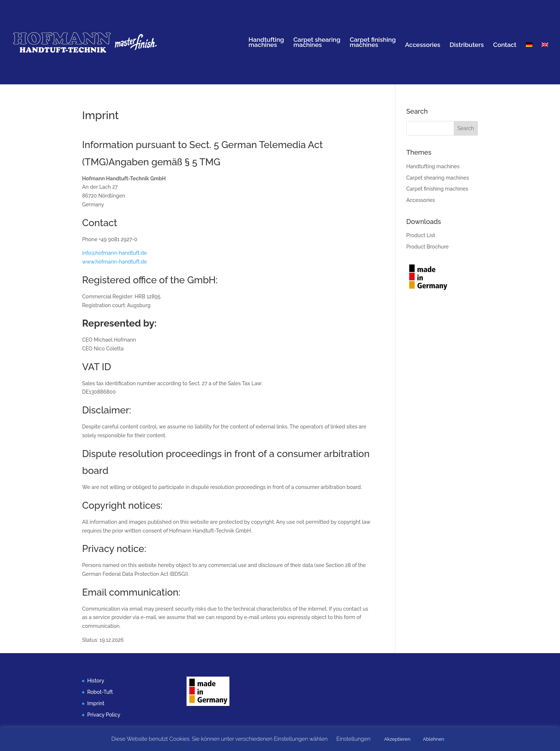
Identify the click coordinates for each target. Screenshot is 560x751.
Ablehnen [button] (434, 739)
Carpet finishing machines (437, 189)
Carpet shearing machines (438, 178)
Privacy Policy (104, 715)
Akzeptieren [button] (397, 739)
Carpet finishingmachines (373, 43)
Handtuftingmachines (266, 43)
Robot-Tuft (100, 692)
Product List (421, 235)
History (96, 681)
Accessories (423, 45)
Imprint (96, 703)
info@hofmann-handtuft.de (115, 253)
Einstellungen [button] (353, 739)
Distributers (467, 45)
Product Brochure (428, 247)
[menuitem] (529, 63)
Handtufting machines (433, 166)
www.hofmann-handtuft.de (115, 262)
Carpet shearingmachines (317, 43)
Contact (505, 45)
